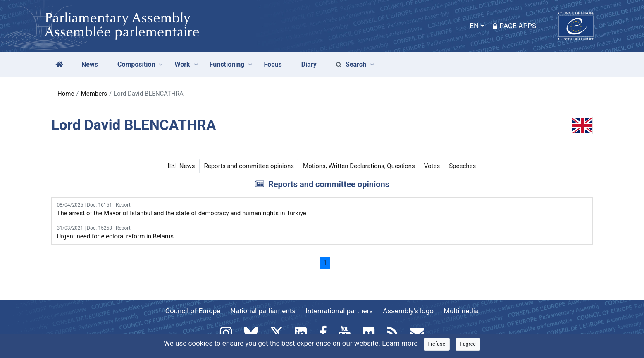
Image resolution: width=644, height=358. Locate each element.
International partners (339, 311)
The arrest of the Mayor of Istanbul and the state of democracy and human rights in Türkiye (322, 209)
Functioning (227, 64)
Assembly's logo (408, 311)
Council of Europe (193, 311)
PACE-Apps (514, 26)
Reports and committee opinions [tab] (249, 166)
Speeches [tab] (462, 166)
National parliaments (263, 311)
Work (182, 64)
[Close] (437, 344)
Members (94, 94)
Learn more (400, 343)
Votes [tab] (432, 166)
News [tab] (182, 166)
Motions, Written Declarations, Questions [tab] (359, 166)
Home (66, 94)
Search (351, 64)
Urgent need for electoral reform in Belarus (322, 232)
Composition (136, 64)
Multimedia (461, 311)
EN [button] (474, 26)
